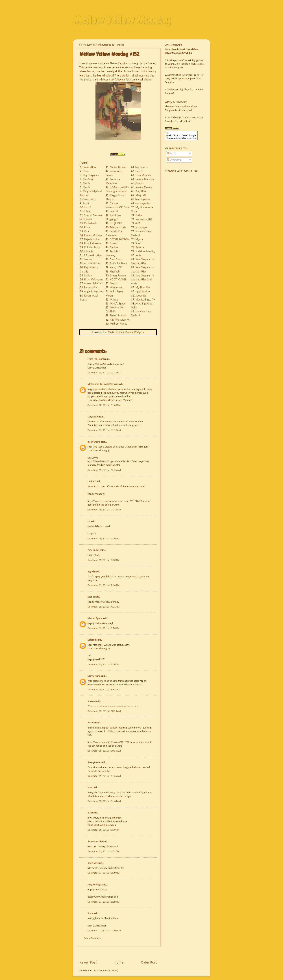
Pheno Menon (118, 316)
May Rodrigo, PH (145, 300)
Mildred (92, 640)
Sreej (138, 244)
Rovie (90, 914)
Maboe (114, 300)
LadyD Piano (94, 676)
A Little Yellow (92, 264)
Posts (171, 155)
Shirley (88, 276)
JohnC (88, 208)
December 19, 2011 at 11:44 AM (104, 801)
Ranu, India (90, 288)
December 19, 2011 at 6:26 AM (104, 628)
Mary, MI (141, 195)
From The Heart (96, 359)
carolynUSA (89, 167)
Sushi (86, 204)
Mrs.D (86, 184)
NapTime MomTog (120, 320)
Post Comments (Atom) (106, 971)
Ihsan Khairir (94, 442)
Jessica (91, 701)
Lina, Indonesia (93, 244)
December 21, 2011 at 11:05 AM (104, 931)
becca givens (143, 199)
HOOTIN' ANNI (118, 280)
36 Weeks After (93, 256)
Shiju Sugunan (91, 175)
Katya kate (93, 417)
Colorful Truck (92, 248)
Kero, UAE (116, 268)
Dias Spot (88, 180)
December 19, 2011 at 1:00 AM (104, 539)
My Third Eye (143, 288)
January (88, 260)
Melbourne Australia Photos (102, 384)
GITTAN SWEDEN (119, 240)
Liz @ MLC (116, 223)
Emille (139, 216)
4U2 (138, 223)
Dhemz (87, 171)
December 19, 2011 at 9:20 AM (104, 665)
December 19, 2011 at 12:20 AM (104, 430)
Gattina (114, 248)
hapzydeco (141, 167)
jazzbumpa (141, 228)
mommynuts (142, 204)
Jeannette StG (144, 220)
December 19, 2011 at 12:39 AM (104, 510)
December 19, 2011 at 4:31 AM (104, 607)
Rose (87, 228)
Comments (174, 162)
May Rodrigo (94, 885)
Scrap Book (89, 199)
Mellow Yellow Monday (122, 20)
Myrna (139, 240)
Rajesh (114, 244)
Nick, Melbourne (94, 280)
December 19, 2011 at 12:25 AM (104, 470)
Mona (113, 284)
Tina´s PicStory (118, 264)
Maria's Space (118, 304)
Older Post (149, 963)
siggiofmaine (143, 292)
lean (90, 788)
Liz (89, 522)
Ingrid (91, 572)
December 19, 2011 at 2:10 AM (104, 585)
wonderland (117, 288)
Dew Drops (116, 260)
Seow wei (92, 863)
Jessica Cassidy (144, 188)
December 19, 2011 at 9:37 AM (104, 690)
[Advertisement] (121, 954)
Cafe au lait (93, 550)
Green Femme (118, 276)
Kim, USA (141, 191)
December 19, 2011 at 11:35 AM (104, 776)
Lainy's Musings (93, 236)
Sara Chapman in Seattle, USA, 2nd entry (143, 280)
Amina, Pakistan (93, 284)
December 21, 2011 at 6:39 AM (104, 873)
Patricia (140, 248)
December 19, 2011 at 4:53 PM (103, 852)
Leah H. (114, 212)
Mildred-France (118, 324)
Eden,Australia (118, 228)
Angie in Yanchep (94, 292)
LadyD (139, 171)
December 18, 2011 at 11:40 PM (104, 405)
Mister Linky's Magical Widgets (126, 332)
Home (119, 963)
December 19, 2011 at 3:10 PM (103, 830)
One (87, 232)
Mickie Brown (118, 167)
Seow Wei (141, 296)
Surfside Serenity (145, 252)
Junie (138, 256)
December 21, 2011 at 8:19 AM (104, 902)
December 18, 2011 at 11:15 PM (104, 373)
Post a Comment (93, 938)
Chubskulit (90, 223)
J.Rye (87, 212)
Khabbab (115, 272)
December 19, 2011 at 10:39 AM (104, 711)
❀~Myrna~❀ (95, 842)
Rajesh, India (91, 240)
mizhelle (89, 252)
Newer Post (88, 963)
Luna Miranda (143, 175)
